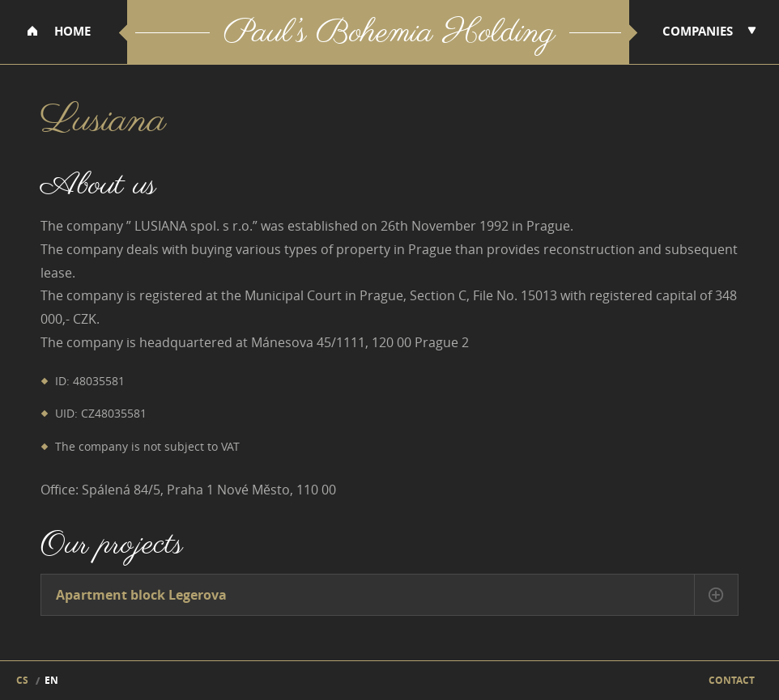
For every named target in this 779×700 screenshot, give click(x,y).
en (51, 681)
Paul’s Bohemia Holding (389, 34)
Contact (732, 681)
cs (22, 681)
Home (72, 31)
